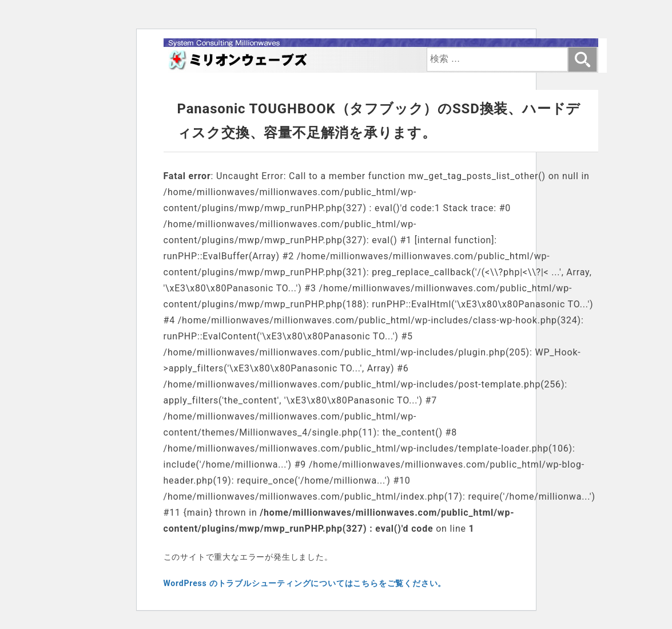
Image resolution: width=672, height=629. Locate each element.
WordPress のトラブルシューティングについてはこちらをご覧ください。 (305, 583)
